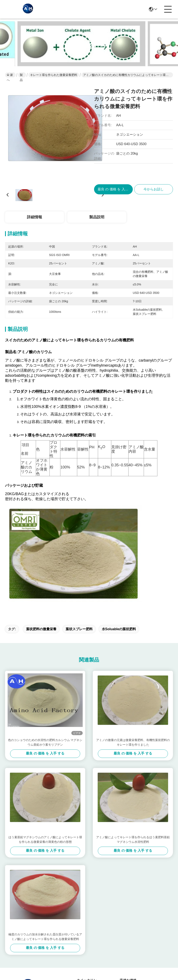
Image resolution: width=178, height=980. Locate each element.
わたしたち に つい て (87, 896)
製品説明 (97, 217)
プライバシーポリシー (14, 965)
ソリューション (87, 918)
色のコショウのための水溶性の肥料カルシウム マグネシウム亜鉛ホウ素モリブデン (45, 644)
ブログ (82, 929)
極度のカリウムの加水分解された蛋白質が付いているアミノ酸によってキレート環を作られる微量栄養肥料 (45, 838)
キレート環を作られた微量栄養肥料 (54, 75)
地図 (31, 962)
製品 (21, 75)
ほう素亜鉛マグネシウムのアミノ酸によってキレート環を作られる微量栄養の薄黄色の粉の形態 (45, 741)
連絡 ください (87, 938)
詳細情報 (35, 217)
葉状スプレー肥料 (79, 530)
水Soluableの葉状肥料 (119, 530)
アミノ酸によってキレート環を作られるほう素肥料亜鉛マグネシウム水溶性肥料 (133, 741)
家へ (10, 75)
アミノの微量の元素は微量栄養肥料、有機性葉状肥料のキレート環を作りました (133, 644)
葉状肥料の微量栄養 (41, 530)
